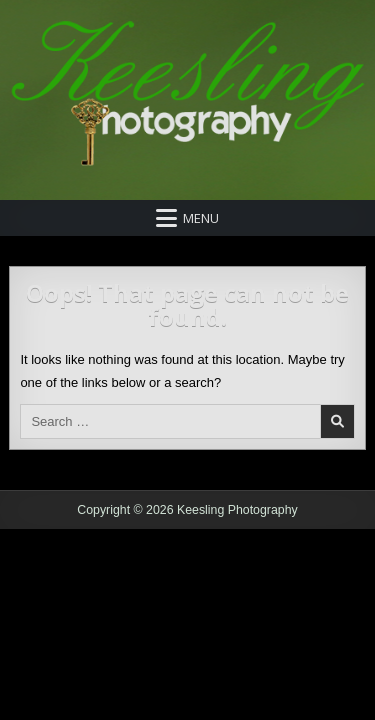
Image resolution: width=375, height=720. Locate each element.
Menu (201, 218)
